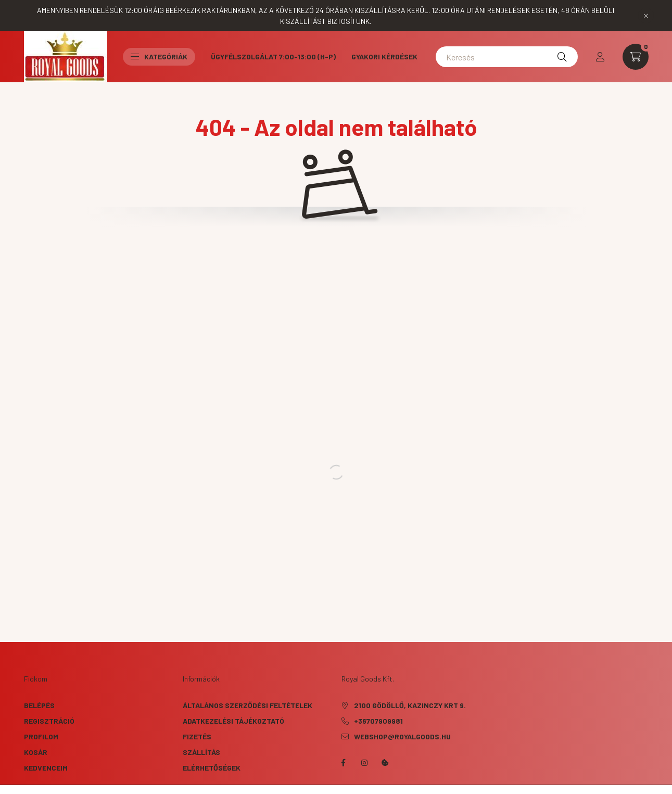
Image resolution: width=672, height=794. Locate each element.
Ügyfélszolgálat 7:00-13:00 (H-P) (273, 56)
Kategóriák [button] (159, 56)
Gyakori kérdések (384, 56)
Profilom (41, 736)
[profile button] (600, 57)
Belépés (39, 705)
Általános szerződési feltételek (248, 705)
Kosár (36, 752)
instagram (364, 763)
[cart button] (636, 57)
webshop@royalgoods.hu (402, 736)
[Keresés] (507, 57)
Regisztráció (49, 721)
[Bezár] (646, 16)
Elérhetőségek (212, 768)
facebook (344, 763)
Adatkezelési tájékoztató (233, 721)
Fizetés (197, 736)
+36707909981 (378, 721)
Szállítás (201, 752)
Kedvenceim (46, 768)
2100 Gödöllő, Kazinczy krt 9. (410, 705)
